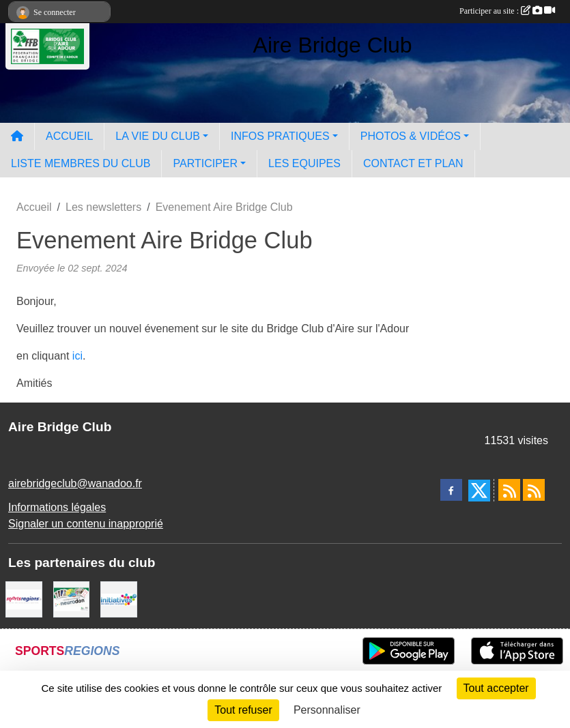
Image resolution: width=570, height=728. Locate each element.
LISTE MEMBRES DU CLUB (81, 163)
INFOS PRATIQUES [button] (280, 136)
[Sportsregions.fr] (24, 599)
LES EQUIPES (304, 163)
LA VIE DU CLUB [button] (158, 136)
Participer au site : (507, 11)
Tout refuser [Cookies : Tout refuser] (243, 710)
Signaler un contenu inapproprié (86, 524)
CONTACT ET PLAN (413, 163)
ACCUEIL (69, 136)
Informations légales (57, 507)
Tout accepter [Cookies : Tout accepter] (496, 688)
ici (77, 356)
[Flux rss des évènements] (534, 490)
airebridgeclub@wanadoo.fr (75, 483)
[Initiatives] (119, 599)
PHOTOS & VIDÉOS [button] (411, 136)
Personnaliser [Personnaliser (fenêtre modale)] (327, 710)
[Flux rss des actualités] (509, 490)
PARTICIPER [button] (205, 163)
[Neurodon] (72, 599)
